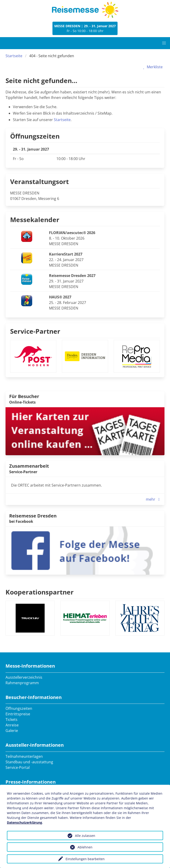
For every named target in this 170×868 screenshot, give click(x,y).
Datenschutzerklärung (24, 822)
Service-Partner (35, 331)
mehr (154, 499)
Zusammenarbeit (29, 466)
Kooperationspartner (40, 592)
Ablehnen (85, 847)
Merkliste (152, 67)
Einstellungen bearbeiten (85, 859)
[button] (164, 43)
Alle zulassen (85, 836)
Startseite (14, 56)
